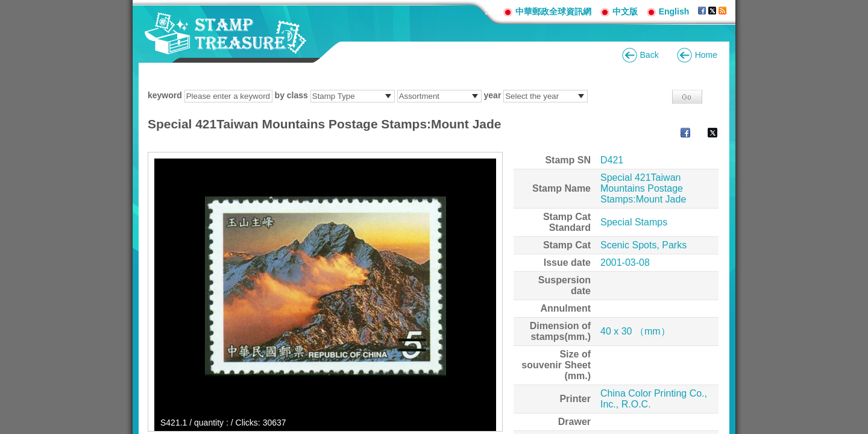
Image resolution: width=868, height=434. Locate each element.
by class (291, 95)
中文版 (625, 11)
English (674, 11)
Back (649, 55)
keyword (165, 95)
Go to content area (6, 6)
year (493, 95)
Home (706, 55)
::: (489, 11)
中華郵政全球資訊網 (553, 11)
